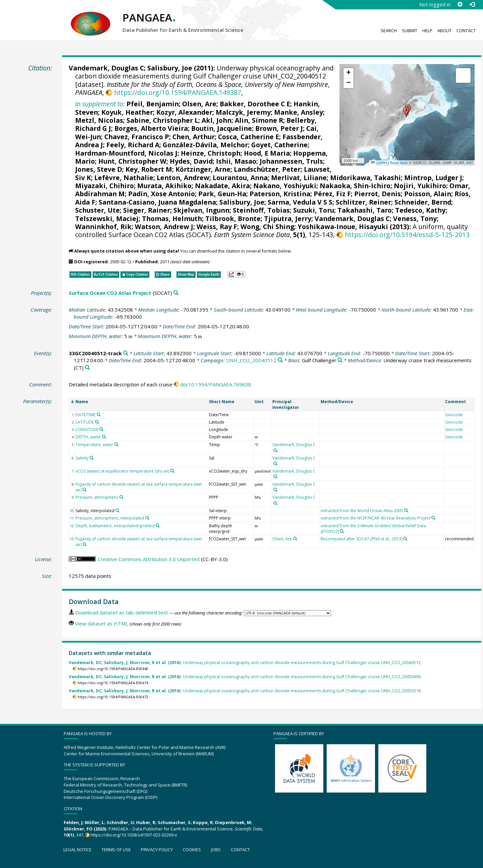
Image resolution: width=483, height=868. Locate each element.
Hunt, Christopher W (132, 161)
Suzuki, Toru (314, 210)
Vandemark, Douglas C (106, 68)
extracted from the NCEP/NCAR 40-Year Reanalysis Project (375, 518)
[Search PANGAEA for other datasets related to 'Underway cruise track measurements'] (87, 368)
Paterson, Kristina (280, 194)
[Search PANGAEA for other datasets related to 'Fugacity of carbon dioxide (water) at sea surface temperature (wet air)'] (85, 490)
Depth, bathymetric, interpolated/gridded (115, 526)
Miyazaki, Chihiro (104, 186)
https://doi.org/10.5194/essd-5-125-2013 (407, 235)
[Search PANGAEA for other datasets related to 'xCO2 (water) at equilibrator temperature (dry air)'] (172, 471)
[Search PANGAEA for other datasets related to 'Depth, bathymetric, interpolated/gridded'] (158, 526)
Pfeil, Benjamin (153, 104)
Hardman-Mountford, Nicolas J (126, 153)
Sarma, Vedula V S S (300, 202)
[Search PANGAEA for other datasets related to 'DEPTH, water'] (104, 437)
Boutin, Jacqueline (222, 128)
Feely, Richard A (133, 145)
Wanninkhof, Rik (103, 227)
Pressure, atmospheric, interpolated (110, 518)
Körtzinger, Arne (203, 169)
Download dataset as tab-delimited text (122, 612)
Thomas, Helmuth (172, 219)
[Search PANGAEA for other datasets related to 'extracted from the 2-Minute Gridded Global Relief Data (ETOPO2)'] (342, 531)
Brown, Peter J (279, 128)
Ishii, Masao (236, 161)
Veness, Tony (415, 219)
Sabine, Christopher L (162, 120)
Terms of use (116, 850)
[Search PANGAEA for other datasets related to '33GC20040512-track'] (126, 353)
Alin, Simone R (259, 120)
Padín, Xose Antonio (162, 194)
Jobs (216, 850)
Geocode (454, 415)
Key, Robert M (149, 169)
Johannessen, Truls (291, 161)
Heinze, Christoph (211, 153)
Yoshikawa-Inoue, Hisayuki (343, 227)
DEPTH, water (88, 437)
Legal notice (77, 850)
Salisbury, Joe (170, 68)
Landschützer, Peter (267, 169)
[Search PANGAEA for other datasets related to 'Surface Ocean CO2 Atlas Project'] (176, 293)
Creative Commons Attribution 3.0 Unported (149, 559)
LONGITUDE (87, 429)
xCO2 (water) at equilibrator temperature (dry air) (122, 471)
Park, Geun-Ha (222, 194)
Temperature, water (94, 445)
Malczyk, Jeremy (243, 112)
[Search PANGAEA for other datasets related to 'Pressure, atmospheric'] (121, 497)
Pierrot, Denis (378, 194)
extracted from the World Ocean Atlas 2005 (362, 511)
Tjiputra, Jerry (288, 219)
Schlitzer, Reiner (363, 202)
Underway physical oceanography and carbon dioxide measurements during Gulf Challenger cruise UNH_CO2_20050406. (245, 677)
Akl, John (217, 120)
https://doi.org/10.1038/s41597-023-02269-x (134, 835)
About (444, 31)
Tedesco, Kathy (420, 210)
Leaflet (379, 163)
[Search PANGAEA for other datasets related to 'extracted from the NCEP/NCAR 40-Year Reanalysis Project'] (433, 518)
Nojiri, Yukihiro (420, 186)
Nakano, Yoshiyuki (285, 186)
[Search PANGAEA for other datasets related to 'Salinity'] (92, 458)
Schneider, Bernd (423, 202)
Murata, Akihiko (164, 186)
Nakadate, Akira (222, 186)
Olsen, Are (199, 104)
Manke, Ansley (299, 112)
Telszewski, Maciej (107, 219)
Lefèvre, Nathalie (124, 178)
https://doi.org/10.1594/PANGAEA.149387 (178, 92)
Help (427, 31)
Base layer (399, 163)
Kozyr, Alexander (184, 112)
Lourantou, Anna (240, 178)
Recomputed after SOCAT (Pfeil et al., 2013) (361, 539)
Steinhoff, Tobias (261, 210)
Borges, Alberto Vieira (151, 128)
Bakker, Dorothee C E (255, 104)
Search (389, 31)
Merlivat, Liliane (299, 178)
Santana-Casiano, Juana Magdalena (157, 202)
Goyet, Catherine (279, 145)
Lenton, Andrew (183, 178)
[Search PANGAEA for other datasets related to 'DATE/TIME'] (99, 415)
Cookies (192, 850)
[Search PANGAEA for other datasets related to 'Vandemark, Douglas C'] (275, 450)
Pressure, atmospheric (97, 497)
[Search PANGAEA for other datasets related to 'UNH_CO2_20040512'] (280, 360)
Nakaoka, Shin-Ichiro (355, 186)
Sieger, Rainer (147, 210)
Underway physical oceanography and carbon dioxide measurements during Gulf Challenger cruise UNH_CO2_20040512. (245, 663)
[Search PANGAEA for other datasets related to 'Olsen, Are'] (295, 539)
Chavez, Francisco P (137, 137)
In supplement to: (100, 104)
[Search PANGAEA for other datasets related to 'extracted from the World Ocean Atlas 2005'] (406, 510)
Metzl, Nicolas (99, 120)
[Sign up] (460, 4)
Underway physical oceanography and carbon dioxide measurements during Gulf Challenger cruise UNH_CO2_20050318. (245, 691)
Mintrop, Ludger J (433, 178)
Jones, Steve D (99, 169)
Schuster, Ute (97, 210)
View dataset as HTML (102, 623)
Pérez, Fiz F (332, 194)
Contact (466, 31)
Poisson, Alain (428, 194)
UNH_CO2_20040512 (251, 360)
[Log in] (472, 4)
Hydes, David (191, 161)
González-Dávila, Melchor (205, 145)
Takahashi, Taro (365, 210)
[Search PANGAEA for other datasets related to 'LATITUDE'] (97, 422)
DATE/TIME (86, 415)
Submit (410, 31)
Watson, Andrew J (164, 227)
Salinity (82, 458)
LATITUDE (85, 422)
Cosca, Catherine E (249, 137)
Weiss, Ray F (217, 227)
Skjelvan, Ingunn (201, 210)
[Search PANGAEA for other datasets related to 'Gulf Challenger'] (340, 360)
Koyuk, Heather (127, 112)
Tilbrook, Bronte (233, 219)
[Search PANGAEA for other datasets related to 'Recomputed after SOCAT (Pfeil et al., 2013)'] (405, 539)
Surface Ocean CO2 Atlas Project (110, 293)
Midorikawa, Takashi (365, 178)
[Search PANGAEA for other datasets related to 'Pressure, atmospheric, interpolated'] (147, 518)
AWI (469, 163)
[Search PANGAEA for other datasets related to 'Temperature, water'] (116, 444)
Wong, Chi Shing (267, 227)
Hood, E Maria (267, 153)
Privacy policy (157, 850)
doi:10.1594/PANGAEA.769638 (216, 384)
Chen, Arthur (194, 137)
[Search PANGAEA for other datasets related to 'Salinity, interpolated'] (117, 510)
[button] (406, 112)
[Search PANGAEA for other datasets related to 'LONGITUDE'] (101, 429)
